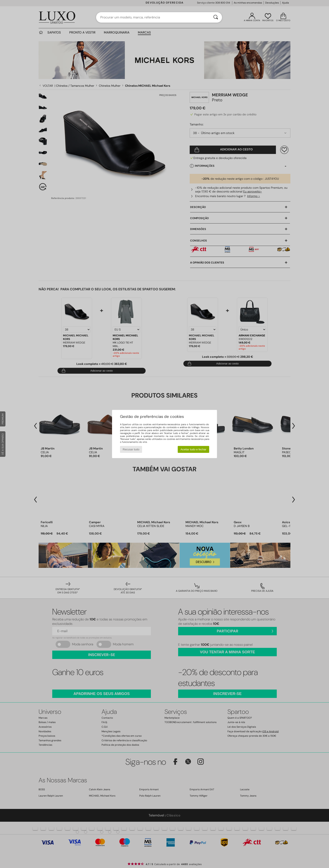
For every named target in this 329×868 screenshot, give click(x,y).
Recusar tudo (131, 449)
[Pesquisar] (216, 17)
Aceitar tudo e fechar (193, 449)
